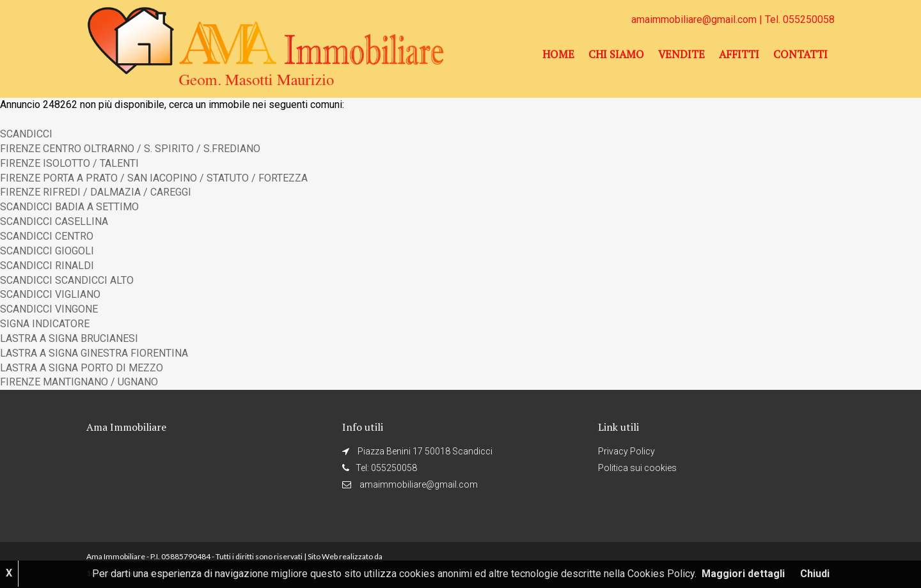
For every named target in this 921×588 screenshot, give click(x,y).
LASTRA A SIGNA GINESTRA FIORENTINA (94, 353)
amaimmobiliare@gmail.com (695, 19)
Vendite (681, 54)
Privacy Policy (626, 451)
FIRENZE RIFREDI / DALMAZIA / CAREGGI (96, 192)
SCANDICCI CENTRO (47, 236)
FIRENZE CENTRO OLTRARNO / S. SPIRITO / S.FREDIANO (130, 149)
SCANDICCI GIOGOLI (47, 251)
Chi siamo (616, 54)
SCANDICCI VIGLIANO (50, 294)
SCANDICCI (26, 134)
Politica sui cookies (637, 468)
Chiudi (815, 574)
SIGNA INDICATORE (45, 324)
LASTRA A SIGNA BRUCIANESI (69, 338)
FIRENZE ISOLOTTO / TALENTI (69, 163)
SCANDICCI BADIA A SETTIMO (69, 207)
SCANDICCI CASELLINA (54, 221)
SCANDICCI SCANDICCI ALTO (67, 280)
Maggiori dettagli (743, 574)
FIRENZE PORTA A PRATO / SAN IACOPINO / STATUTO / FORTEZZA (154, 178)
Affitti (739, 54)
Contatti (800, 54)
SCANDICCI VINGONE (49, 309)
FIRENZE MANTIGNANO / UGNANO (79, 382)
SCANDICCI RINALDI (47, 266)
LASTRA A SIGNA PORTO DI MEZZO (82, 368)
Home (558, 54)
